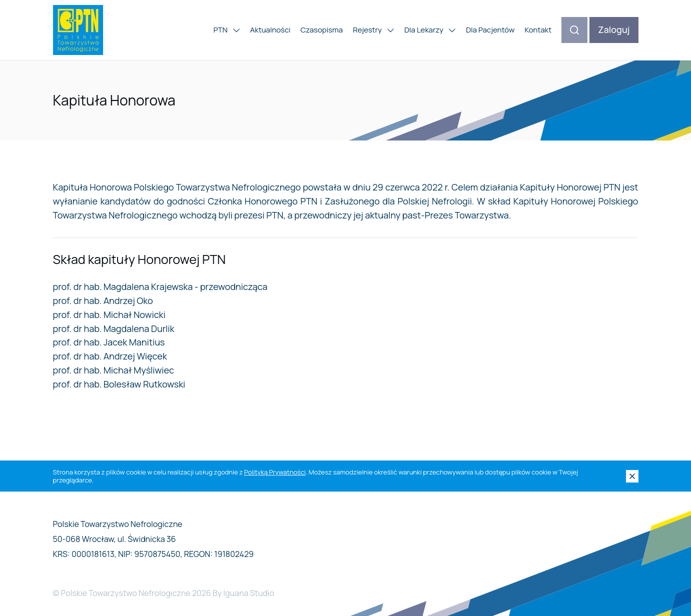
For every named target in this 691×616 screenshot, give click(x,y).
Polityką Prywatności (275, 472)
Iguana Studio (249, 593)
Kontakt (538, 30)
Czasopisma (322, 30)
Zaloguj (614, 29)
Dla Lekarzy (430, 30)
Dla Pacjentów (490, 30)
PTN (226, 30)
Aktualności (270, 30)
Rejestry (374, 30)
